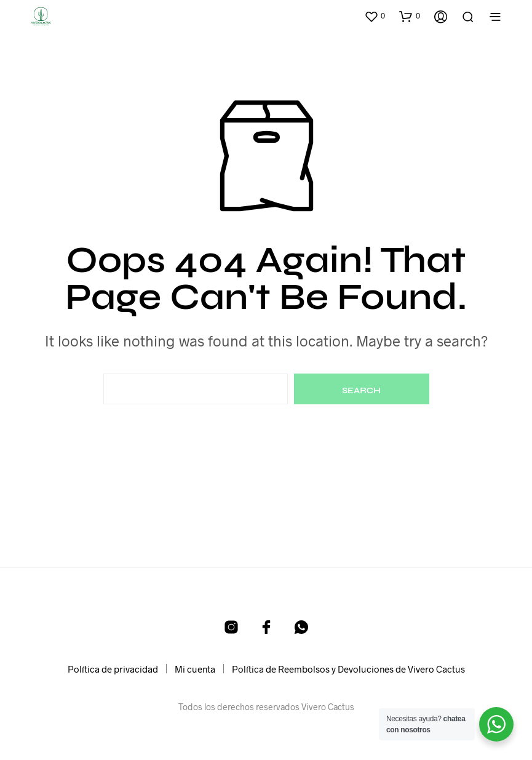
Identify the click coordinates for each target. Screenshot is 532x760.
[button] (375, 16)
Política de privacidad (113, 669)
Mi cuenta (195, 669)
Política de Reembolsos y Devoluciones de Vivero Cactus (348, 669)
